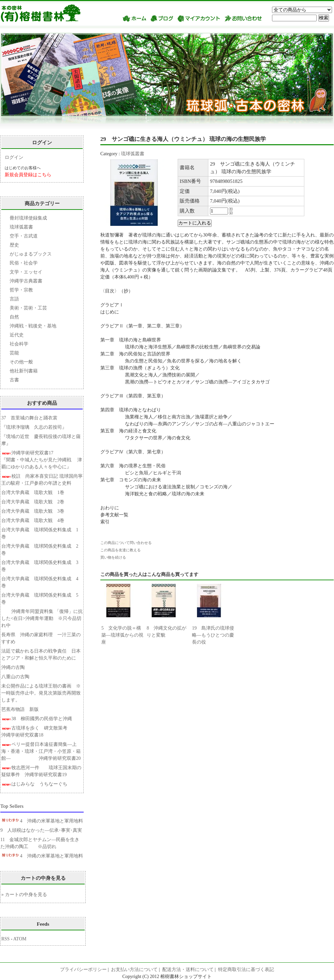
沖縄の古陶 (13, 667)
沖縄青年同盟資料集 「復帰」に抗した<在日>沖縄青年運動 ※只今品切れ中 (42, 618)
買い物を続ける (113, 557)
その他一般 (21, 362)
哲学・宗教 (21, 290)
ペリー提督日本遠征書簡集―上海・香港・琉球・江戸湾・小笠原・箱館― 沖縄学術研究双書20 (41, 751)
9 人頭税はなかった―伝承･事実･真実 (41, 830)
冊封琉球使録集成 (28, 218)
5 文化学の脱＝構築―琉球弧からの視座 (122, 635)
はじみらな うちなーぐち (34, 784)
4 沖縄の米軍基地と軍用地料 (42, 821)
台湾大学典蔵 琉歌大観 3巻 (33, 511)
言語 (14, 299)
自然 (14, 317)
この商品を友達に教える (120, 550)
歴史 (14, 245)
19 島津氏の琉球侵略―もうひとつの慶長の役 (213, 635)
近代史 (17, 335)
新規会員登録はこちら (28, 175)
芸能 (14, 353)
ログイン (14, 157)
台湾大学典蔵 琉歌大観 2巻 (33, 502)
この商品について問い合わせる (126, 543)
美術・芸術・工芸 (28, 308)
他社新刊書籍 (24, 371)
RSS (5, 939)
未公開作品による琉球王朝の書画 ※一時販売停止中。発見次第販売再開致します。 (41, 693)
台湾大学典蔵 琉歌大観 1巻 (33, 492)
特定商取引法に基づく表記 (246, 970)
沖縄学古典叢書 (26, 281)
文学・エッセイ (26, 272)
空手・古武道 (24, 236)
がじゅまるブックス (31, 254)
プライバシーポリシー (83, 970)
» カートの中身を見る (24, 895)
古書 (14, 380)
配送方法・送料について (188, 970)
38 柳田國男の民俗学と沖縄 (37, 719)
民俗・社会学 (24, 263)
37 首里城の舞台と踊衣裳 (29, 418)
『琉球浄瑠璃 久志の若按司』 (34, 427)
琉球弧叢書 (133, 154)
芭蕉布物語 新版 (25, 709)
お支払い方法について (134, 970)
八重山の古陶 (18, 677)
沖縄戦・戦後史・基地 (33, 326)
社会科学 (19, 344)
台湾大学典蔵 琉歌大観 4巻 (33, 520)
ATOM (20, 939)
